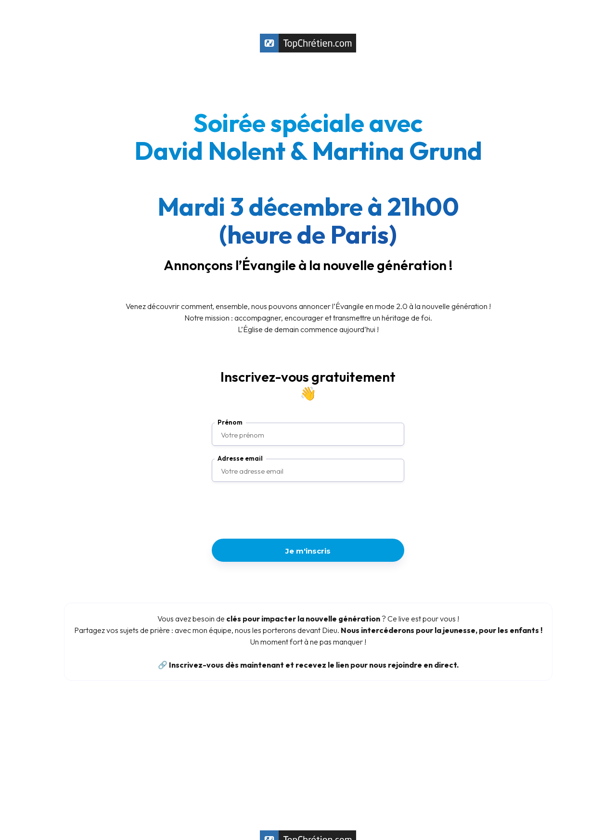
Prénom (230, 422)
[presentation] (308, 511)
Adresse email (240, 459)
